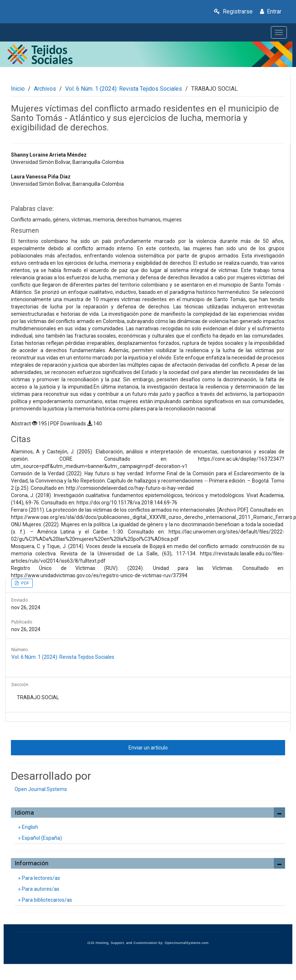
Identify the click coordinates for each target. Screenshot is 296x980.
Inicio (18, 89)
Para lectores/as (40, 878)
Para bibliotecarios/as (46, 900)
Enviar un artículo (148, 748)
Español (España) (41, 838)
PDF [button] (25, 583)
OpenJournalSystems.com (187, 943)
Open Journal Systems (41, 789)
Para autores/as (40, 889)
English (29, 827)
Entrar (271, 11)
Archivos (45, 89)
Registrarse (233, 11)
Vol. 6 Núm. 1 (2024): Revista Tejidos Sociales (124, 89)
